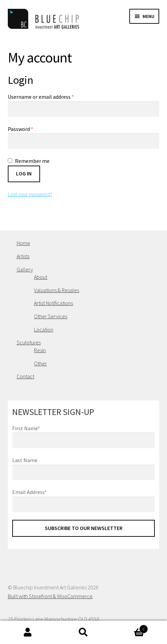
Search (83, 632)
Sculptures (29, 342)
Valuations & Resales (57, 290)
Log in (24, 173)
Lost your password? (30, 194)
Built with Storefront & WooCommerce (50, 596)
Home (23, 243)
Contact (25, 376)
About (41, 277)
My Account (28, 632)
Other (40, 363)
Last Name (25, 460)
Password (21, 129)
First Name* (26, 428)
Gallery (25, 269)
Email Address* (30, 492)
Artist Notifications (53, 303)
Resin (40, 350)
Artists (23, 256)
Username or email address (41, 97)
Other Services (51, 316)
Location (44, 329)
